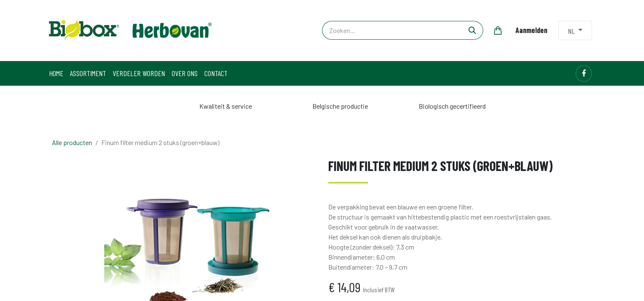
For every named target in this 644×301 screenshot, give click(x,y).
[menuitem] (56, 73)
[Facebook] (584, 74)
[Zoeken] (473, 30)
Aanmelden (531, 30)
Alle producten (72, 142)
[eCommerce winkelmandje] (498, 31)
